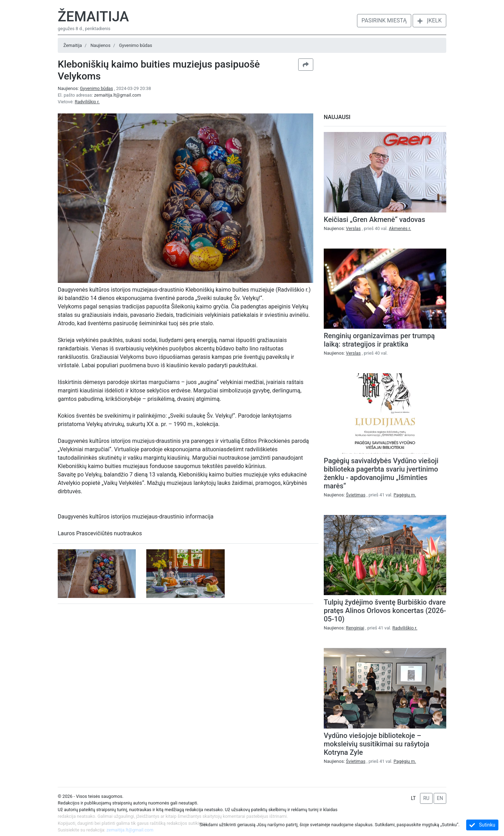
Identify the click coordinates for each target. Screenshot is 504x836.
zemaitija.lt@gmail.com (118, 95)
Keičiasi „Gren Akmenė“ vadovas (374, 220)
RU (426, 798)
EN (440, 798)
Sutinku (482, 825)
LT (413, 798)
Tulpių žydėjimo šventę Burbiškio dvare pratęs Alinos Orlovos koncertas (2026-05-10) (385, 611)
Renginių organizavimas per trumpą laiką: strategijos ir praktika (379, 340)
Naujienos (100, 45)
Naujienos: (86, 88)
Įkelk (429, 20)
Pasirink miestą (384, 20)
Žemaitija (93, 17)
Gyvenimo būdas (136, 45)
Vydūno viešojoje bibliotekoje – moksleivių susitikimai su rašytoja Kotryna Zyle (376, 744)
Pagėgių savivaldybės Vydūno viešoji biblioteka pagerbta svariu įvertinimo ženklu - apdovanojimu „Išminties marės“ (381, 473)
